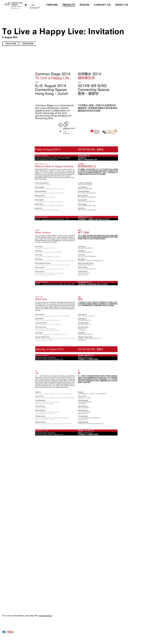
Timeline (52, 5)
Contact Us (102, 5)
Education (11, 44)
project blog (45, 616)
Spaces (85, 5)
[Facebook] (4, 632)
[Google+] (10, 632)
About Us (122, 5)
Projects (69, 5)
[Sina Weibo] (12, 632)
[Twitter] (7, 632)
